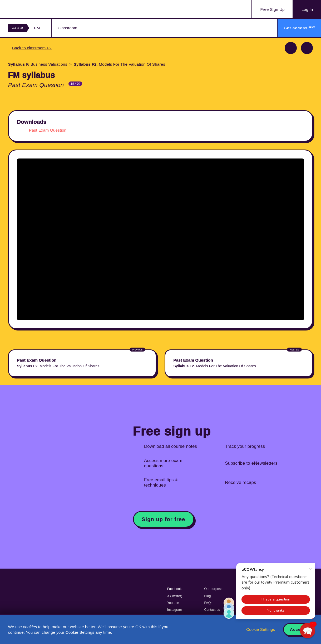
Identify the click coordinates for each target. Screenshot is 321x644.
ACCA (18, 28)
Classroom (67, 28)
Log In (307, 9)
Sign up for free (163, 519)
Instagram (175, 610)
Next (307, 48)
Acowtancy (34, 9)
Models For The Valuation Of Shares (120, 64)
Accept (297, 629)
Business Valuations (38, 64)
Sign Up (273, 9)
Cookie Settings (261, 629)
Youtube (173, 603)
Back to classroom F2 (32, 48)
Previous (291, 48)
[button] (308, 631)
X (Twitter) (175, 596)
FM (37, 28)
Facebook (174, 589)
